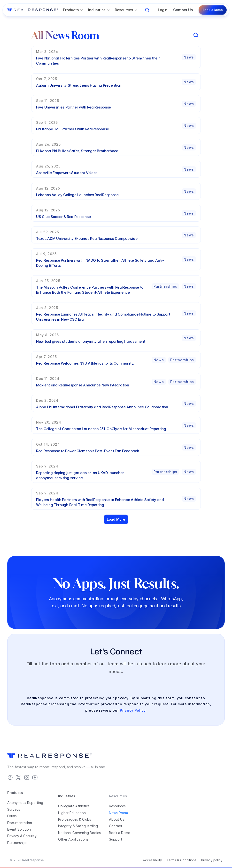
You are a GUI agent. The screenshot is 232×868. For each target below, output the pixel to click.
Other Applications (73, 839)
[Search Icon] (147, 10)
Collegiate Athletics (74, 806)
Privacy (13, 836)
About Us (117, 819)
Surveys (14, 809)
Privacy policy (212, 860)
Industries (67, 796)
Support (116, 839)
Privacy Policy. (133, 710)
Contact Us (183, 10)
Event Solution (19, 829)
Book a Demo (120, 833)
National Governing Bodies (79, 833)
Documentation (20, 823)
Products (15, 793)
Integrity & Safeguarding (78, 826)
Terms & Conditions (182, 860)
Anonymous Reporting (25, 803)
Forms (12, 816)
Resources (117, 806)
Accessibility (152, 860)
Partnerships (17, 843)
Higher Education (72, 813)
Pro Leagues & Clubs (75, 819)
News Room (118, 813)
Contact (116, 826)
